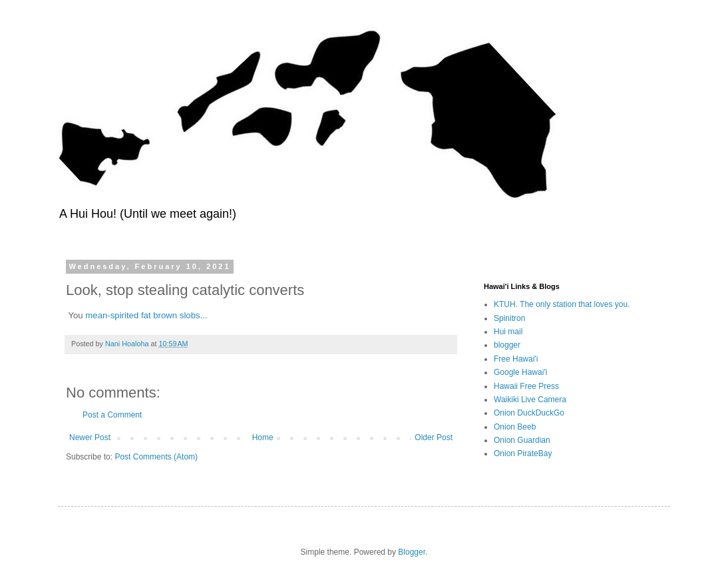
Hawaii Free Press (526, 386)
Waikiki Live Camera (530, 400)
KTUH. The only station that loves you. (562, 304)
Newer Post (90, 438)
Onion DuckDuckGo (529, 413)
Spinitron (509, 318)
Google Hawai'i (520, 372)
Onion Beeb (515, 427)
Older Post (434, 438)
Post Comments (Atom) (156, 457)
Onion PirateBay (523, 453)
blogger (507, 345)
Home (263, 438)
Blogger (412, 552)
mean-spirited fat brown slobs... (146, 315)
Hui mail (508, 332)
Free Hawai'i (516, 359)
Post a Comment (112, 415)
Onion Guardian (522, 440)
